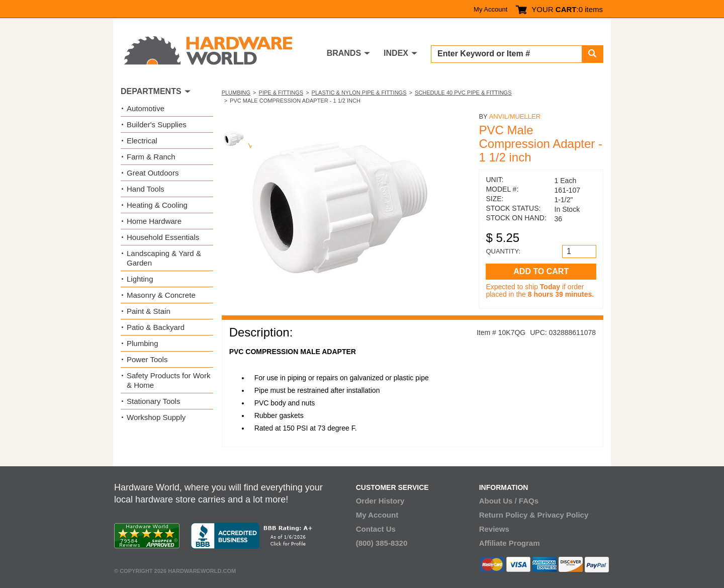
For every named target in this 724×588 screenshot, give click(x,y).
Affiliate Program (510, 543)
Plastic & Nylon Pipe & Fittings (359, 93)
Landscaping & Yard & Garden (164, 258)
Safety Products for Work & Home (168, 380)
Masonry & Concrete (161, 295)
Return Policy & (507, 515)
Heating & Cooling (157, 205)
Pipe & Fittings (281, 93)
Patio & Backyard (156, 327)
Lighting (140, 279)
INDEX (396, 53)
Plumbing (236, 93)
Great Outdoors (153, 173)
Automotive (146, 108)
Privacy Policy (563, 515)
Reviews (494, 529)
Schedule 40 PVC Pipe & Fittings (463, 93)
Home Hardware (154, 221)
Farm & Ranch (151, 157)
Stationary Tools (153, 401)
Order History (380, 501)
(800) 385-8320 (382, 543)
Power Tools (147, 359)
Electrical (142, 141)
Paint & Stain (149, 311)
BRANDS (344, 53)
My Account (490, 9)
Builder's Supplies (157, 124)
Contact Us (376, 529)
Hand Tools (146, 189)
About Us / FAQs (509, 501)
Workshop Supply (156, 417)
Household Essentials (163, 237)
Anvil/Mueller (515, 116)
